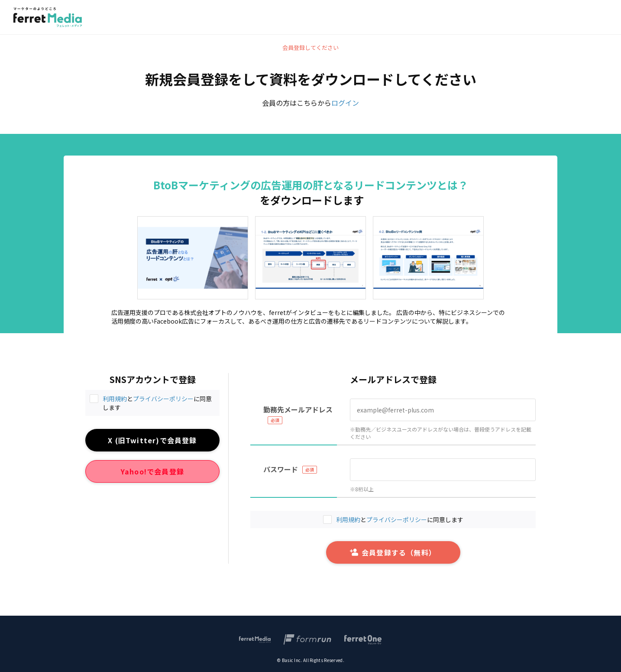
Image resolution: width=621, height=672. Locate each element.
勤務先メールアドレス (298, 409)
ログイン (345, 103)
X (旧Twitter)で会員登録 (152, 440)
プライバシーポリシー (163, 399)
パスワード (281, 469)
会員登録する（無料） (393, 552)
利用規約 (115, 399)
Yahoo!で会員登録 (152, 471)
